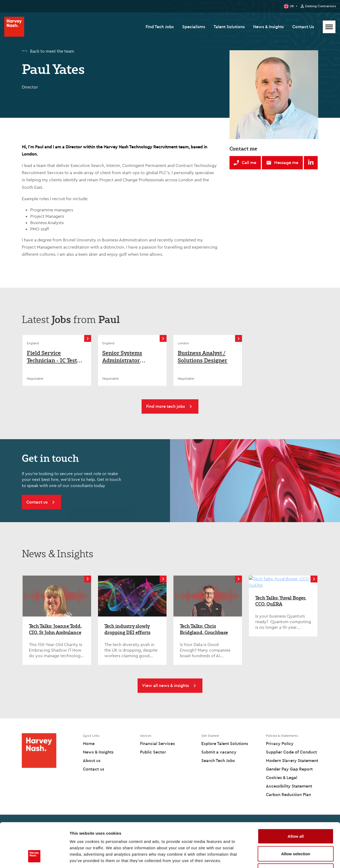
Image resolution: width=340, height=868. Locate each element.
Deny (296, 833)
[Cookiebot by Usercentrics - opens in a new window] (34, 858)
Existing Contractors (320, 6)
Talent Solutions (229, 27)
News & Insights (268, 27)
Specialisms (194, 27)
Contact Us (303, 27)
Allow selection (296, 816)
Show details (279, 857)
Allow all (296, 798)
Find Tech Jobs (160, 27)
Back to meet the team (52, 51)
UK (292, 6)
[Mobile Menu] (329, 27)
